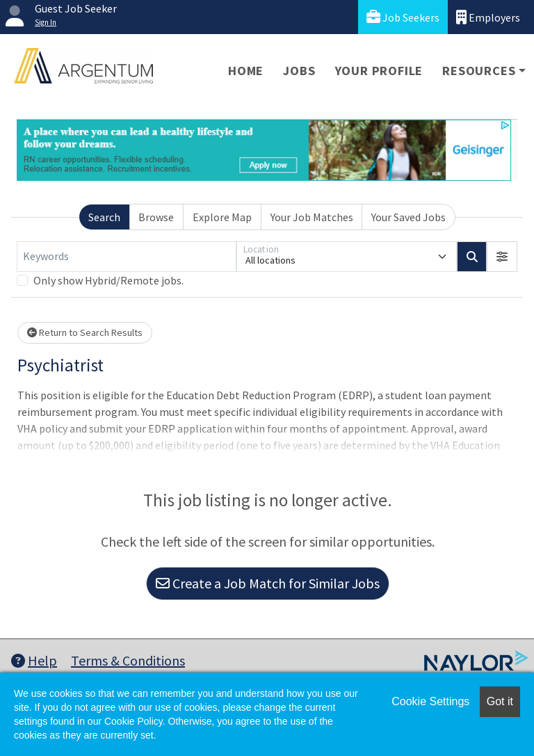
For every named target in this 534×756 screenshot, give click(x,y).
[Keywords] (127, 257)
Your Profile (379, 71)
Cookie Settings (430, 701)
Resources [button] (479, 71)
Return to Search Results (85, 332)
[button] (502, 257)
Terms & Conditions (128, 660)
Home (246, 71)
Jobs (299, 71)
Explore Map (222, 217)
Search (104, 217)
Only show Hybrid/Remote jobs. (108, 280)
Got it (500, 701)
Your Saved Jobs (408, 217)
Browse (156, 217)
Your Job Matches (312, 217)
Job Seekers (403, 17)
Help (34, 660)
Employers (488, 17)
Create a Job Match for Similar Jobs (268, 583)
